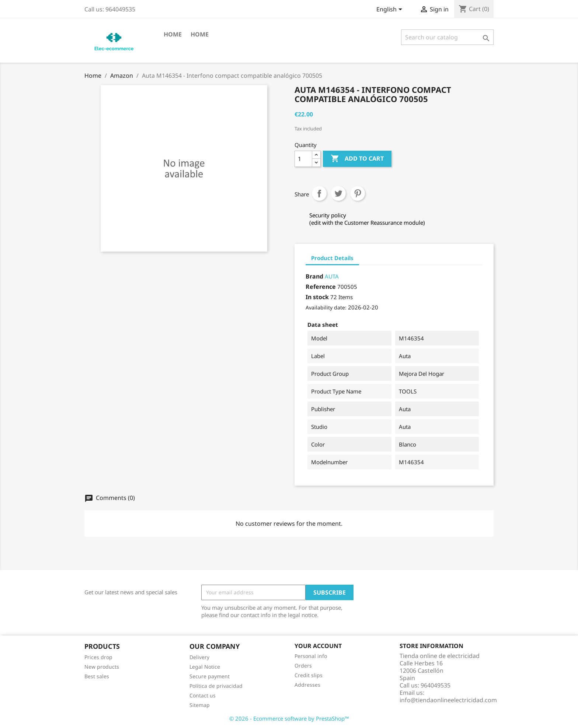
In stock (317, 297)
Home (173, 34)
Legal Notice (205, 667)
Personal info (311, 656)
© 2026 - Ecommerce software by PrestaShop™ (289, 718)
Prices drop (98, 657)
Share (319, 193)
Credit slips (309, 675)
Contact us (203, 695)
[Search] (447, 37)
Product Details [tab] (332, 258)
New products (102, 667)
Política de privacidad (216, 686)
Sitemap (200, 705)
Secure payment (210, 676)
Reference (321, 287)
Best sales (97, 676)
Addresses (307, 685)
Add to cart (357, 159)
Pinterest (358, 193)
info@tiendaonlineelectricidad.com (448, 700)
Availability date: (326, 307)
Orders (303, 666)
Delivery (199, 657)
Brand (314, 276)
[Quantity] (303, 159)
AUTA (332, 276)
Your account (318, 646)
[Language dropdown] (391, 10)
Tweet (338, 193)
